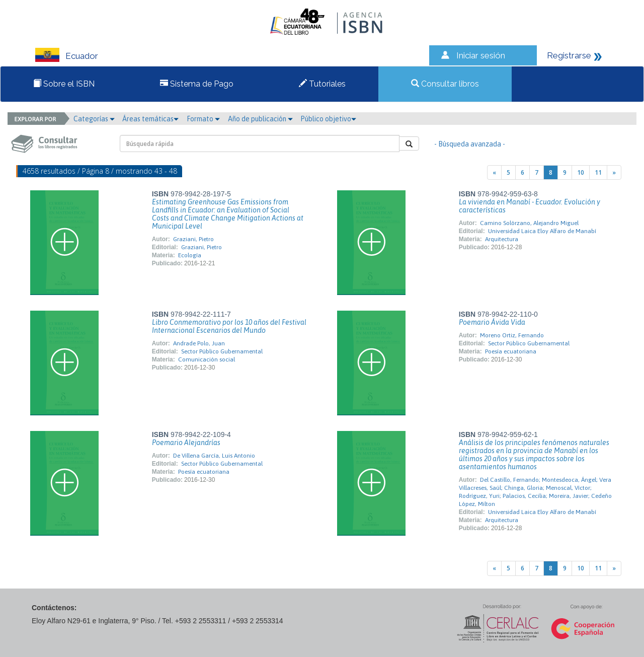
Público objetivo (328, 119)
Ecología (190, 255)
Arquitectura (502, 239)
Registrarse (569, 55)
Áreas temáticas (150, 119)
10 (581, 172)
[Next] (614, 172)
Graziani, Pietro (193, 239)
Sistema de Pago (197, 84)
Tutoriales (322, 84)
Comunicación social (207, 359)
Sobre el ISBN (64, 84)
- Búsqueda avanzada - (470, 144)
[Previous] (494, 172)
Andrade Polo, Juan (199, 343)
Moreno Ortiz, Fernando (512, 335)
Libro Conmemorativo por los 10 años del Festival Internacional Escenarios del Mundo (229, 326)
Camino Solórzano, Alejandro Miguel (529, 223)
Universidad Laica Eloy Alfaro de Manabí (542, 231)
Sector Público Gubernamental (222, 351)
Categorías (94, 119)
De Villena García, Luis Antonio (214, 456)
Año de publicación (260, 119)
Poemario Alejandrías (186, 443)
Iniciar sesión (481, 55)
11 (598, 172)
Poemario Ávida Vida (492, 322)
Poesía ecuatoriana (511, 351)
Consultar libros (445, 84)
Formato (203, 119)
